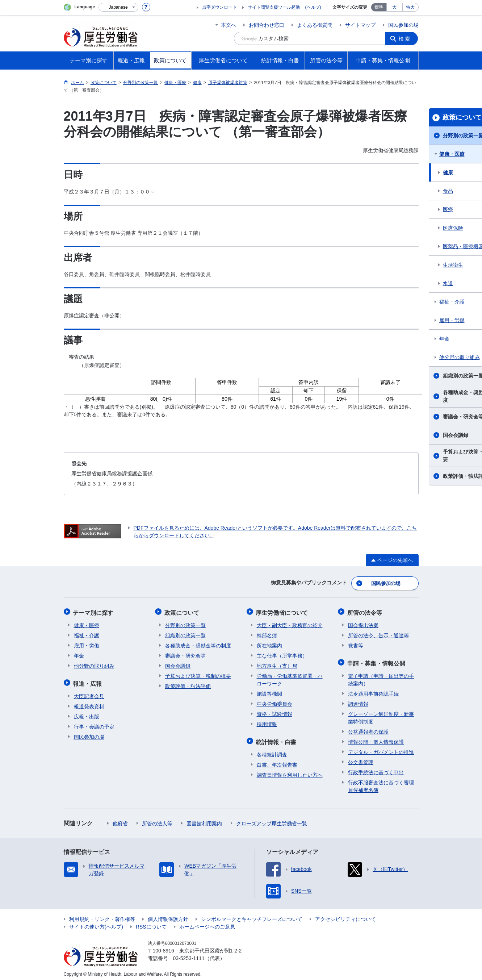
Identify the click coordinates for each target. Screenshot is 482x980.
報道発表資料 (89, 703)
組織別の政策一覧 (185, 633)
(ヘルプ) (313, 7)
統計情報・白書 (277, 739)
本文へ (229, 25)
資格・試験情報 (274, 712)
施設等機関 (269, 692)
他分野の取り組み (94, 664)
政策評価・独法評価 (188, 684)
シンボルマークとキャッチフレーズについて (252, 916)
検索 (406, 38)
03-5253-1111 (189, 955)
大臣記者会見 (89, 693)
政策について (183, 611)
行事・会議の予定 (94, 723)
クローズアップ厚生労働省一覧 (272, 820)
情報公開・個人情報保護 (376, 738)
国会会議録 (178, 664)
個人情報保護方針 (168, 916)
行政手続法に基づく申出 (376, 769)
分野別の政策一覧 (185, 623)
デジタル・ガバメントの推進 (381, 748)
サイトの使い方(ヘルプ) (96, 923)
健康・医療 (87, 623)
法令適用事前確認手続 (373, 690)
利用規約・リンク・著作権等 (102, 916)
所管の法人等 (157, 820)
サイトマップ (360, 25)
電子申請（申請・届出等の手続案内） (381, 676)
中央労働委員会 (274, 702)
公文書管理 (361, 759)
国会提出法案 (363, 623)
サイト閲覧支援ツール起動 (274, 7)
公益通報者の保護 (368, 728)
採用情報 (267, 722)
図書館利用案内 (204, 820)
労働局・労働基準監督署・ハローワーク (290, 678)
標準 (379, 7)
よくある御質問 (315, 25)
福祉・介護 (87, 633)
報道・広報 (88, 681)
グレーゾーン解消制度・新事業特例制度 (381, 714)
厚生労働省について (283, 611)
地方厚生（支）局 (277, 664)
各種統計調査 (272, 751)
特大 (410, 7)
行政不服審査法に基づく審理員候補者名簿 (381, 783)
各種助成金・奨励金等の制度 (198, 643)
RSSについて (151, 923)
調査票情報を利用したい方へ (290, 771)
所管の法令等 (365, 611)
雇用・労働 (87, 643)
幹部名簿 (267, 633)
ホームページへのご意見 (207, 923)
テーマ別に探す (94, 611)
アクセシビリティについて (345, 916)
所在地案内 (269, 643)
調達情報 (358, 700)
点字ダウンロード (219, 7)
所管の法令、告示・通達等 (378, 633)
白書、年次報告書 (277, 761)
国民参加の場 (403, 25)
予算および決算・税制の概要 (198, 674)
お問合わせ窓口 (267, 25)
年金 (79, 654)
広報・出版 (87, 713)
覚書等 (356, 643)
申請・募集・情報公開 (377, 660)
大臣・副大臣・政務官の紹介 (290, 623)
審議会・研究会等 (185, 654)
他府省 (120, 820)
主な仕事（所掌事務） (282, 654)
